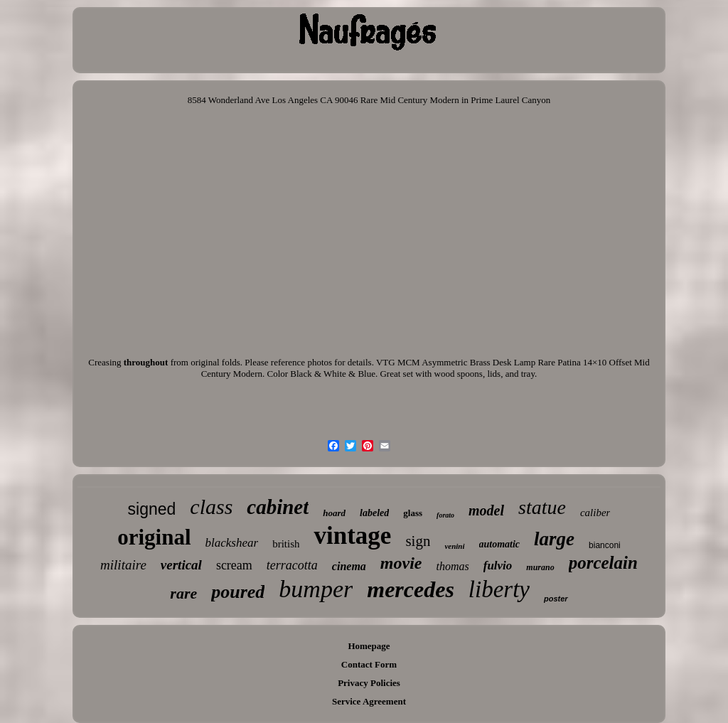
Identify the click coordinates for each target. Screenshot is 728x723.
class (211, 507)
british (286, 544)
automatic (500, 544)
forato (445, 515)
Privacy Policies (369, 683)
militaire (123, 565)
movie (401, 563)
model (486, 510)
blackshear (232, 543)
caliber (595, 513)
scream (234, 565)
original (154, 537)
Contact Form (369, 664)
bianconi (605, 545)
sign (418, 541)
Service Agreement (369, 701)
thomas (452, 566)
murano (540, 567)
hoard (334, 513)
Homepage (369, 646)
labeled (374, 513)
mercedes (411, 589)
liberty (499, 589)
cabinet (278, 507)
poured (238, 592)
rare (183, 593)
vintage (352, 536)
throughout (146, 362)
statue (542, 507)
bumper (316, 589)
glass (413, 513)
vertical (181, 565)
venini (454, 546)
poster (556, 599)
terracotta (292, 565)
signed (152, 509)
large (554, 539)
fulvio (498, 566)
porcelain (603, 563)
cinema (349, 566)
